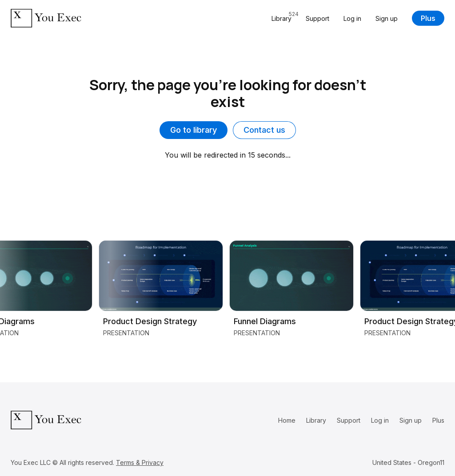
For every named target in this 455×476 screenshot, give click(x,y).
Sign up (387, 18)
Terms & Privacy (140, 462)
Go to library (194, 130)
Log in (352, 18)
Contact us (264, 130)
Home (287, 420)
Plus (428, 18)
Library (316, 420)
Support (317, 18)
